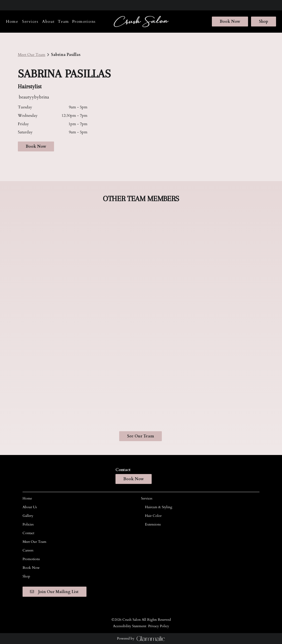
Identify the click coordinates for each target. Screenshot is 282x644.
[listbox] (48, 22)
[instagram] (15, 5)
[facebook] (8, 5)
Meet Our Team (32, 55)
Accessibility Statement (130, 626)
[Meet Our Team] (34, 542)
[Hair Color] (153, 516)
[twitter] (24, 5)
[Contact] (28, 533)
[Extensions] (153, 524)
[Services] (30, 22)
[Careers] (28, 550)
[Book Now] (230, 22)
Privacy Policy (159, 626)
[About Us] (30, 507)
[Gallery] (28, 516)
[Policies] (28, 524)
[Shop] (263, 22)
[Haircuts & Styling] (159, 507)
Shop (264, 22)
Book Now (230, 22)
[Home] (13, 22)
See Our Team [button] (141, 436)
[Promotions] (84, 22)
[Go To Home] (141, 22)
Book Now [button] (36, 146)
